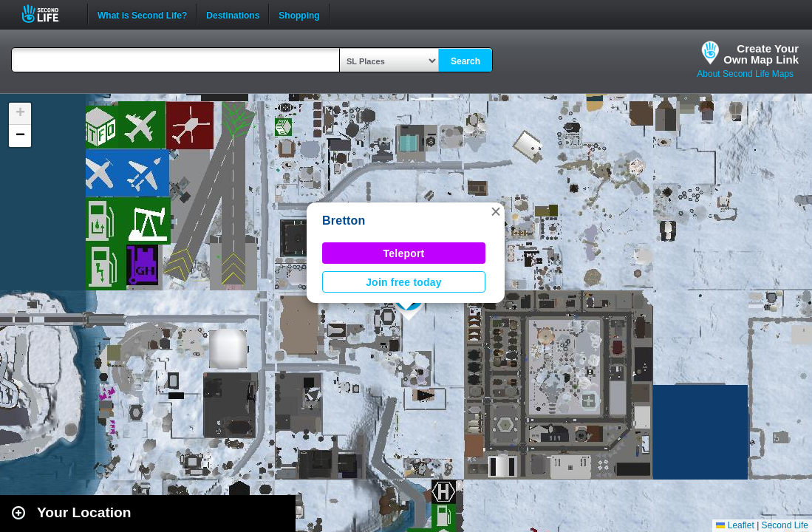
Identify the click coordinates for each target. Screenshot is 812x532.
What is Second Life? (142, 14)
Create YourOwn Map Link (761, 54)
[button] (496, 211)
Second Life (48, 14)
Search (465, 61)
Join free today (404, 282)
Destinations (233, 14)
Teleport (404, 253)
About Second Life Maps (745, 74)
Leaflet (735, 525)
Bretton (344, 221)
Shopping (299, 14)
